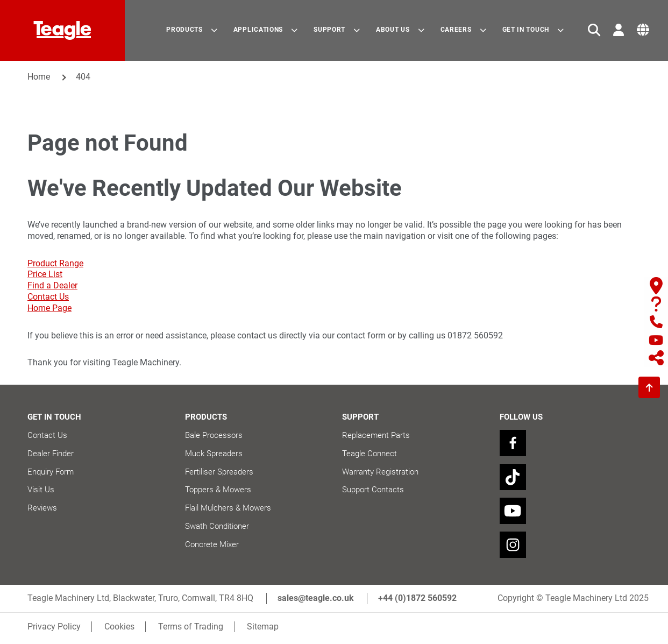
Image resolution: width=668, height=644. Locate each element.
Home (39, 77)
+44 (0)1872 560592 (417, 602)
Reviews (42, 508)
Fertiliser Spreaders (219, 472)
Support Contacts (373, 490)
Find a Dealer (52, 285)
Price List (45, 274)
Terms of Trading (192, 630)
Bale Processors (214, 435)
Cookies (120, 630)
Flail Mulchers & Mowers (228, 508)
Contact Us (48, 297)
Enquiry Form (51, 472)
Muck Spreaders (214, 454)
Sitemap (264, 630)
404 (83, 77)
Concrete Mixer (212, 544)
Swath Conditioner (217, 526)
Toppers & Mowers (218, 490)
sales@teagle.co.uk (316, 602)
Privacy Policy (54, 630)
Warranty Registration (380, 472)
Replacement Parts (376, 435)
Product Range (55, 263)
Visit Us (41, 490)
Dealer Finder (51, 454)
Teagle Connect (369, 454)
